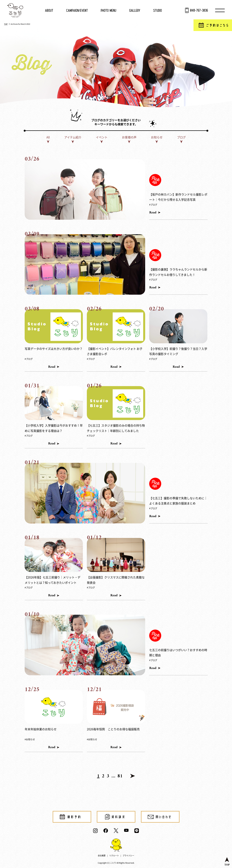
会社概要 (102, 856)
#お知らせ (30, 739)
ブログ (181, 137)
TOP (6, 24)
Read (153, 213)
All (48, 137)
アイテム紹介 (73, 137)
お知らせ (157, 137)
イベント (102, 137)
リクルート (114, 856)
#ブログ (153, 205)
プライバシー (128, 856)
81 (120, 776)
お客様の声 (129, 137)
